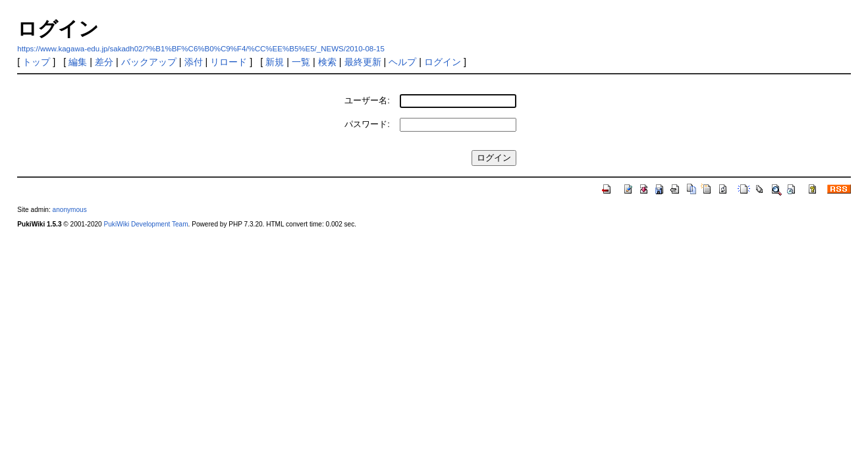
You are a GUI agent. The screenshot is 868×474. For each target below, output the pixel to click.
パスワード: (367, 124)
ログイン (443, 62)
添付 (194, 62)
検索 (327, 62)
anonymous (70, 210)
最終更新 (363, 62)
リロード (229, 62)
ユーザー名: (367, 100)
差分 (104, 62)
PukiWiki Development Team (146, 224)
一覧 (301, 62)
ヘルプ (402, 62)
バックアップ (149, 62)
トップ (36, 62)
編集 (78, 62)
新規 (275, 62)
